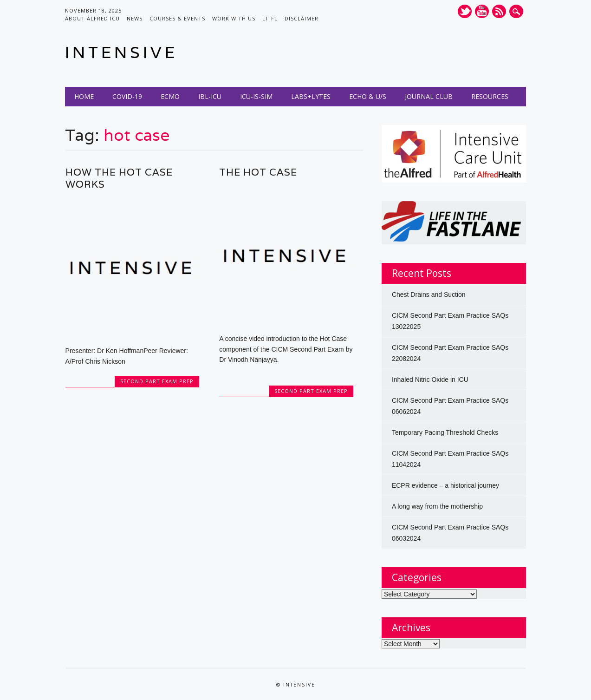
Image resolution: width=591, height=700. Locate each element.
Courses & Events (177, 18)
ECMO (170, 96)
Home (84, 96)
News (135, 18)
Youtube (482, 11)
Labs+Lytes (311, 96)
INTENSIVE (121, 52)
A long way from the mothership (437, 506)
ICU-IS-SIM (256, 96)
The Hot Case (258, 172)
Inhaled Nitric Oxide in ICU (430, 379)
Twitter (465, 11)
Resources (490, 96)
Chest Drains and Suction (429, 294)
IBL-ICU (210, 96)
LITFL (270, 18)
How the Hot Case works (119, 178)
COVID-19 (127, 96)
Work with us (234, 18)
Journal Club (429, 96)
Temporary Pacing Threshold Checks (445, 432)
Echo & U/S (368, 96)
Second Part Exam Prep (157, 381)
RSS (499, 11)
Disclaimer (302, 18)
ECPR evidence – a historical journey (445, 485)
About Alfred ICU (92, 18)
